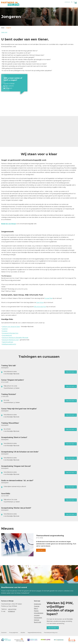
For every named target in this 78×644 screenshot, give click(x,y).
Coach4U (5, 329)
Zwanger (37, 606)
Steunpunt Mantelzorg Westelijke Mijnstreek (15, 338)
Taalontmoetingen (8, 342)
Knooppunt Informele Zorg (10, 333)
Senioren (37, 620)
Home (3, 28)
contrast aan (67, 2)
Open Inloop (40, 303)
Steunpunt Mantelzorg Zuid (10, 340)
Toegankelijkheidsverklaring (35, 633)
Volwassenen (38, 618)
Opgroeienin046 (7, 336)
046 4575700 (12, 609)
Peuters (36, 611)
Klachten (23, 633)
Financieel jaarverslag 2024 (51, 633)
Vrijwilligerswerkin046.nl (9, 344)
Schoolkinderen (39, 613)
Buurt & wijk (37, 622)
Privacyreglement (14, 633)
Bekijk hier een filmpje (9, 224)
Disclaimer (4, 633)
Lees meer (41, 550)
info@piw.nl (11, 612)
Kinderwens (37, 604)
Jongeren (9, 28)
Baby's (36, 609)
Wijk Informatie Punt (40, 307)
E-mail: (3, 612)
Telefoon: (4, 609)
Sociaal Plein (49, 299)
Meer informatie (71, 372)
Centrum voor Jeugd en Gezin (11, 327)
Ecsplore (5, 331)
